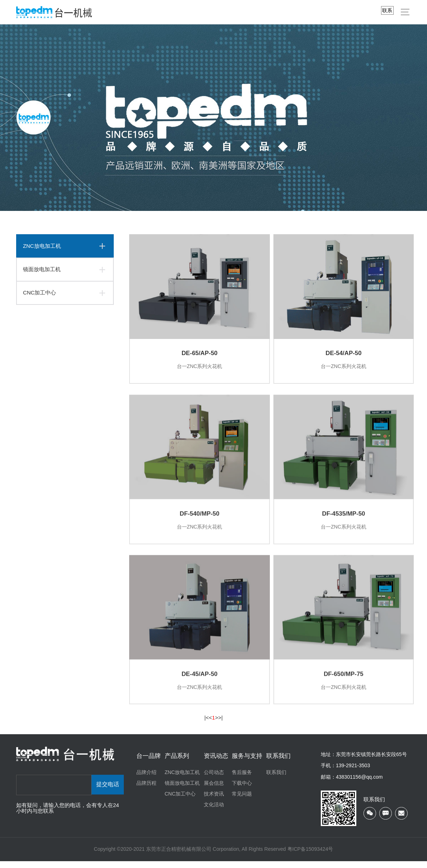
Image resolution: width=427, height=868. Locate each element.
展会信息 (214, 790)
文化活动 (214, 811)
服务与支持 (247, 763)
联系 (387, 10)
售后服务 (242, 779)
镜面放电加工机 (42, 269)
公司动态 (214, 779)
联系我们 (278, 763)
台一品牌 (149, 763)
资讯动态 (216, 763)
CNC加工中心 (40, 293)
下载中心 (242, 790)
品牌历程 (146, 790)
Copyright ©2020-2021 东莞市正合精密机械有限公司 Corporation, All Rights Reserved (191, 856)
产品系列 (177, 763)
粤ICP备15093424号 (310, 856)
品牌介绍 (146, 779)
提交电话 (108, 792)
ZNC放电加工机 (42, 246)
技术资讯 (214, 801)
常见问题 (242, 801)
